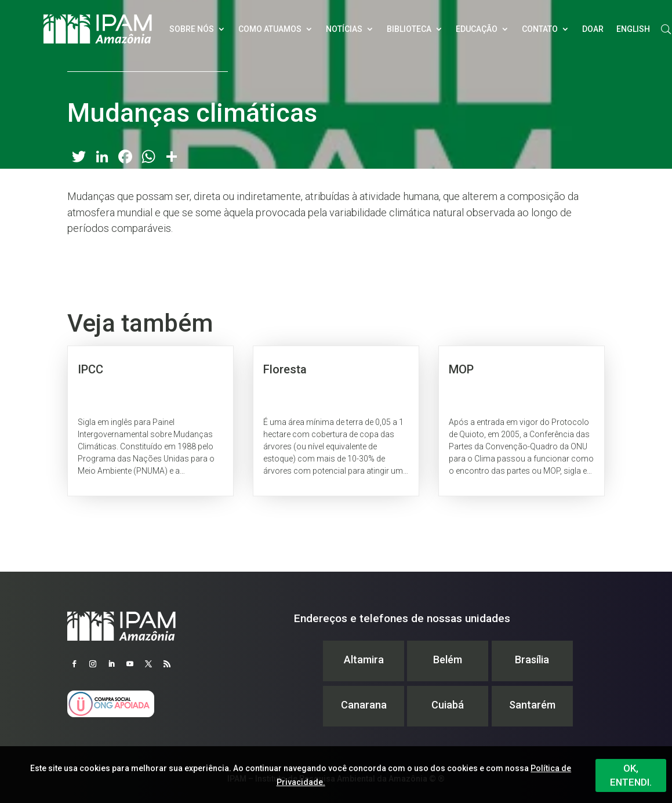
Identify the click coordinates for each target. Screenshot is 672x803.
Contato (540, 29)
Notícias (344, 29)
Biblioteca (409, 29)
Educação (477, 29)
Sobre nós (192, 29)
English (633, 29)
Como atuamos (270, 29)
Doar (593, 29)
